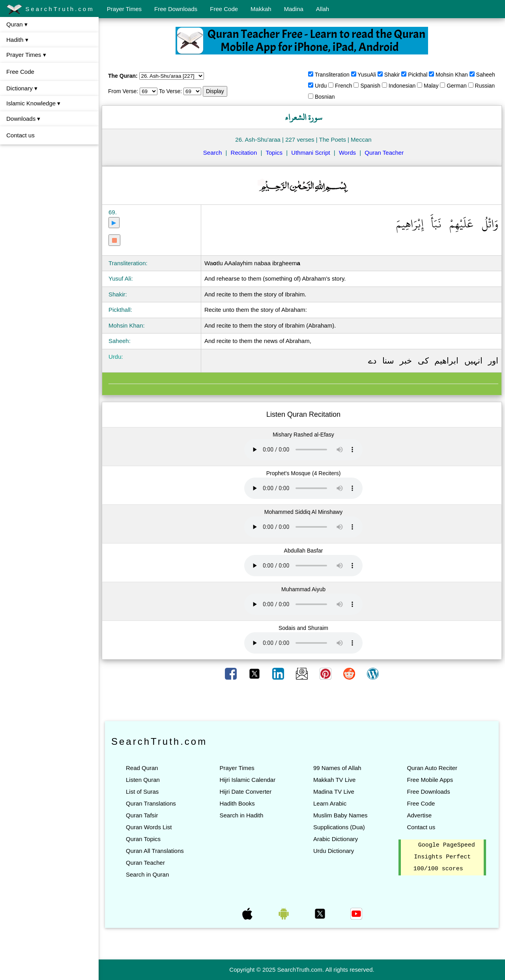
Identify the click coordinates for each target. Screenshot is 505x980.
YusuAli (367, 75)
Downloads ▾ (23, 119)
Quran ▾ (17, 24)
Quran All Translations (155, 851)
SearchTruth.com (50, 9)
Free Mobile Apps (430, 780)
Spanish (370, 86)
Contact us (21, 135)
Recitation (244, 153)
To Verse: (170, 91)
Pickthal (418, 75)
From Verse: (123, 91)
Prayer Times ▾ (26, 55)
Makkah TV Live (334, 780)
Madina (294, 9)
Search (213, 153)
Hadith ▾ (17, 40)
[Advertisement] (302, 701)
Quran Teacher (384, 153)
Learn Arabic (330, 803)
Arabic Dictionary (336, 839)
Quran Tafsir (142, 815)
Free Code (224, 9)
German (457, 86)
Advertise (419, 815)
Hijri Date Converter (245, 792)
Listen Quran (143, 780)
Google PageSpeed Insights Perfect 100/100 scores (444, 857)
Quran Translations (151, 803)
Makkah (261, 9)
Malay (431, 86)
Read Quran (142, 768)
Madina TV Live (334, 792)
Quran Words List (149, 827)
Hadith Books (237, 803)
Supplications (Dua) (339, 827)
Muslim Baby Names (340, 815)
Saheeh (486, 75)
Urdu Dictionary (334, 851)
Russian (485, 86)
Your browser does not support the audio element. (303, 450)
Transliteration (332, 75)
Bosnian (325, 97)
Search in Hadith (241, 815)
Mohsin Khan (452, 75)
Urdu (321, 86)
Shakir (392, 75)
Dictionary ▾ (22, 88)
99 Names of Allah (337, 768)
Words (347, 153)
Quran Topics (143, 839)
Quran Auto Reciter (432, 768)
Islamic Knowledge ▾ (33, 103)
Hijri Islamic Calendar (247, 780)
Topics (274, 153)
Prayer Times (124, 9)
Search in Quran (147, 874)
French (344, 86)
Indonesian (402, 86)
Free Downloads (176, 9)
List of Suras (142, 792)
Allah (323, 9)
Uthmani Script (310, 153)
